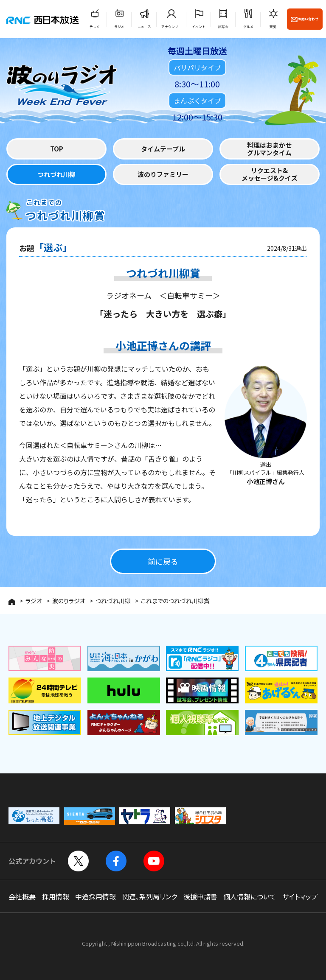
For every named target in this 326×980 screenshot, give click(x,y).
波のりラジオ (69, 601)
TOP (57, 149)
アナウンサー (171, 27)
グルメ (248, 27)
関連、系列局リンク (150, 896)
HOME (12, 602)
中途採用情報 (96, 896)
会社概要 (22, 896)
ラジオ (119, 27)
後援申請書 (200, 896)
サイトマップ (300, 896)
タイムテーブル (163, 149)
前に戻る (163, 561)
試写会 (223, 27)
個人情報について (250, 896)
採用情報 (56, 896)
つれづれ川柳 (56, 174)
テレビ (95, 27)
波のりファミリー (163, 174)
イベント (199, 27)
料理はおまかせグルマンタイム (269, 149)
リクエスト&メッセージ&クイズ (270, 174)
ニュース (144, 27)
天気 (273, 27)
